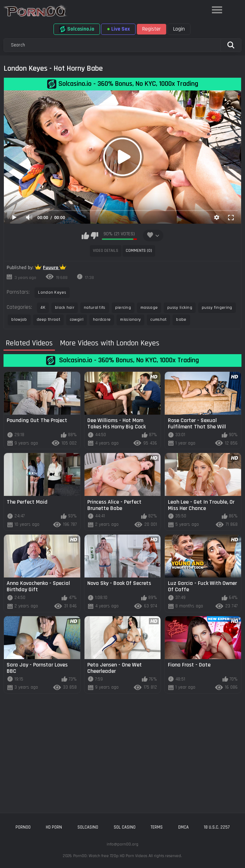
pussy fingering (217, 308)
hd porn (54, 827)
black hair (65, 308)
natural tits (95, 308)
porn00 (23, 827)
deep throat (48, 320)
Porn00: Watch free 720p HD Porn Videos (110, 856)
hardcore (102, 320)
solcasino (88, 827)
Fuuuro (51, 268)
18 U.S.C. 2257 (217, 827)
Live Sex (118, 29)
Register (152, 29)
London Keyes (52, 292)
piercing (123, 308)
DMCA (183, 827)
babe (181, 320)
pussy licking (180, 308)
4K (43, 308)
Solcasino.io (77, 29)
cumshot (158, 320)
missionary (130, 320)
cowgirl (77, 320)
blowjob (19, 320)
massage (149, 308)
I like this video (85, 236)
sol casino (125, 827)
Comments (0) (139, 251)
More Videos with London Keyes (110, 343)
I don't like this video (95, 236)
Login (179, 29)
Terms (157, 827)
